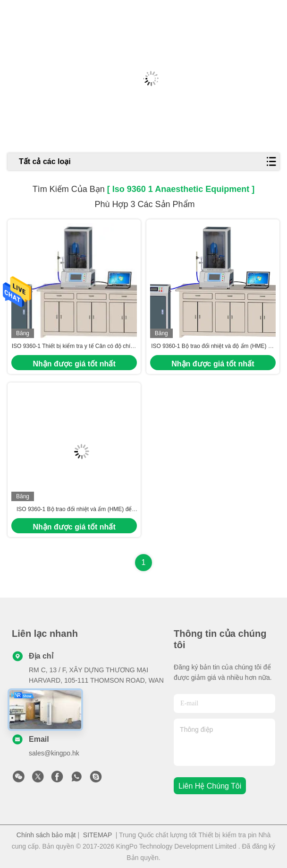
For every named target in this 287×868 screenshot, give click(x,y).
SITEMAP (97, 835)
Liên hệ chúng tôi (210, 786)
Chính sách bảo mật (46, 835)
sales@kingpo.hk (54, 753)
